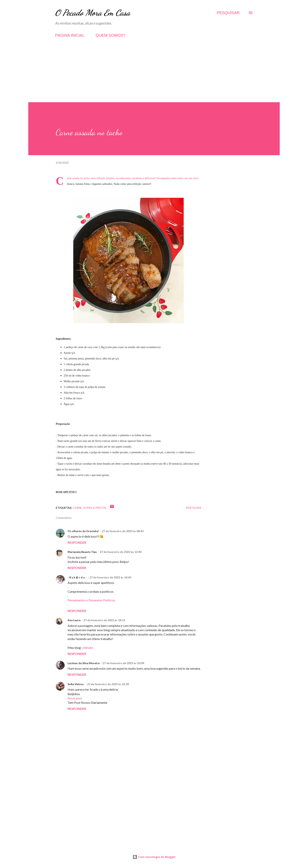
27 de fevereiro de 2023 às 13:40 (121, 552)
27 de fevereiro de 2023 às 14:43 (110, 577)
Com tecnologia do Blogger (154, 857)
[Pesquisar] (228, 13)
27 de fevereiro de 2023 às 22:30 (108, 684)
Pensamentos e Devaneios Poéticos (91, 600)
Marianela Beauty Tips (82, 552)
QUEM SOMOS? (110, 35)
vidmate (88, 648)
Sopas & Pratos (95, 508)
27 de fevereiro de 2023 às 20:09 (123, 663)
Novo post (75, 698)
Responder (77, 542)
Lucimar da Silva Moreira (84, 663)
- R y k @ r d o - (77, 577)
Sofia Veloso (76, 684)
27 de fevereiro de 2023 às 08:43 (123, 531)
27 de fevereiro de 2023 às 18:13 (104, 620)
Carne (77, 508)
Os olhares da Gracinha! (83, 531)
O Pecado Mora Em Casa (93, 13)
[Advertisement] (154, 75)
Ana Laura (74, 620)
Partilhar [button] (193, 508)
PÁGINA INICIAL (70, 35)
